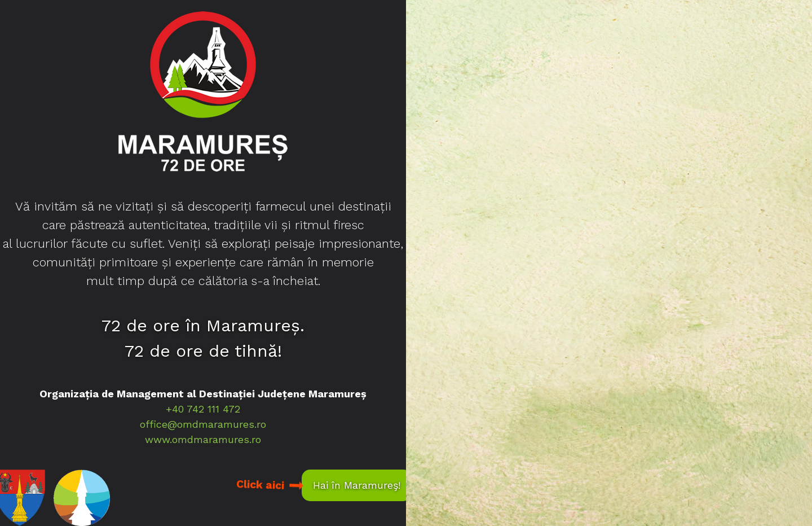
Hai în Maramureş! (357, 485)
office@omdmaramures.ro (203, 424)
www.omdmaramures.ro (203, 439)
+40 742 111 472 (203, 409)
